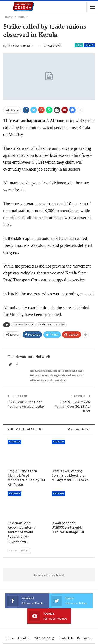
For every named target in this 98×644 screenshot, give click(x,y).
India (79, 45)
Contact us (66, 638)
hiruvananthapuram (23, 325)
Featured (15, 442)
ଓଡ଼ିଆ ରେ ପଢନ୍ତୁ (44, 638)
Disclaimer (85, 638)
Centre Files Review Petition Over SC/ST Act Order (72, 407)
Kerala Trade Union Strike (51, 325)
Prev (13, 550)
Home (10, 638)
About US (24, 638)
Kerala (89, 45)
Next (25, 550)
